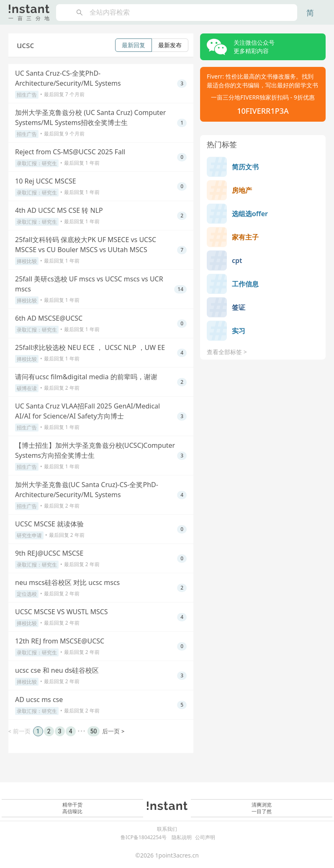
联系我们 (167, 829)
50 (94, 731)
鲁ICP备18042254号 (144, 837)
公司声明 (205, 837)
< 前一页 (19, 731)
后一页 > (113, 731)
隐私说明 (182, 837)
